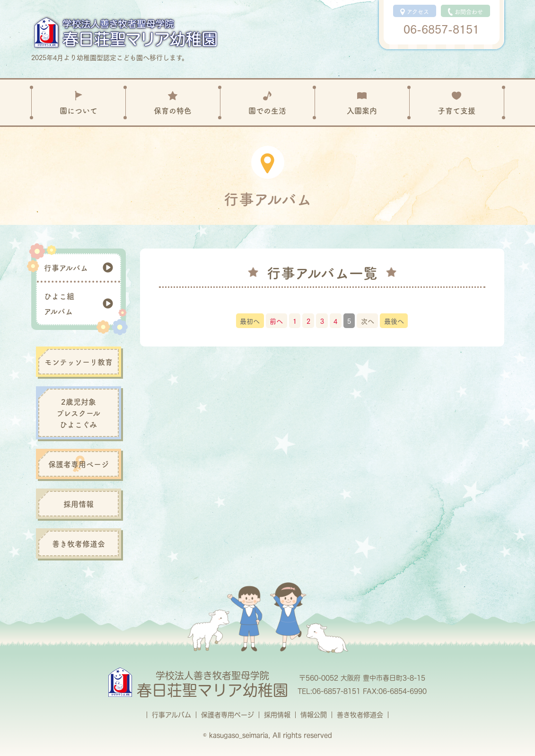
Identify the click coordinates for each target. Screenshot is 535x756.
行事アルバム (171, 715)
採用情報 (277, 715)
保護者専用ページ (228, 715)
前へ (276, 321)
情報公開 (314, 715)
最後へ (394, 321)
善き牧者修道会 (360, 715)
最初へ (250, 321)
